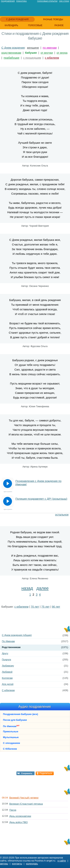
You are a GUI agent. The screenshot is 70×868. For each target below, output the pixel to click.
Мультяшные (11, 737)
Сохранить (27, 773)
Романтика (21, 1)
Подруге (6, 660)
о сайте (62, 861)
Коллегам (7, 678)
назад (27, 588)
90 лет (56, 607)
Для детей (8, 684)
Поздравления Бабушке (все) (21, 714)
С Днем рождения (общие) (17, 635)
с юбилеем (52, 58)
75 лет (45, 607)
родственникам (11, 53)
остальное (62, 515)
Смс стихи (64, 1)
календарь (11, 25)
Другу (5, 653)
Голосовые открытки (47, 1)
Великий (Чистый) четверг (24, 798)
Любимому (8, 666)
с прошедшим (32, 58)
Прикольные (11, 731)
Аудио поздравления (34, 707)
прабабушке (12, 58)
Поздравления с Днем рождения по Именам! (39, 483)
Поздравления (8, 1)
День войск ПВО (18, 822)
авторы (4, 864)
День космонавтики (20, 816)
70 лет (35, 607)
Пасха (13, 810)
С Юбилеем (10, 749)
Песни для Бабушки (15, 720)
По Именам (8, 641)
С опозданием (11, 743)
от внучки (47, 53)
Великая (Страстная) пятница (26, 804)
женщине (33, 48)
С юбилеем (8, 690)
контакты (17, 864)
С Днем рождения (13, 48)
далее (42, 588)
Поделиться (46, 773)
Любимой (7, 672)
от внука (62, 53)
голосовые (35, 25)
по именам (50, 48)
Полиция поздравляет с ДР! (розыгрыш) (41, 499)
